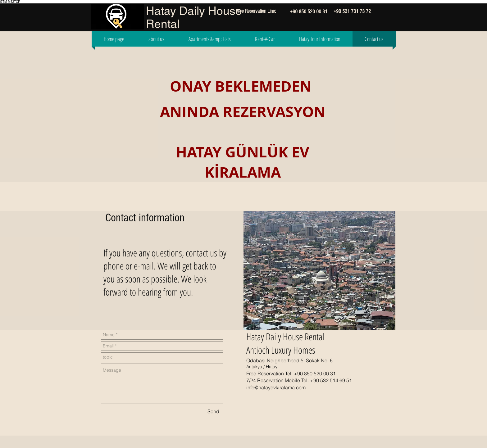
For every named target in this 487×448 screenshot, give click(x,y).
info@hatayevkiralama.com (276, 387)
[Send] (213, 411)
